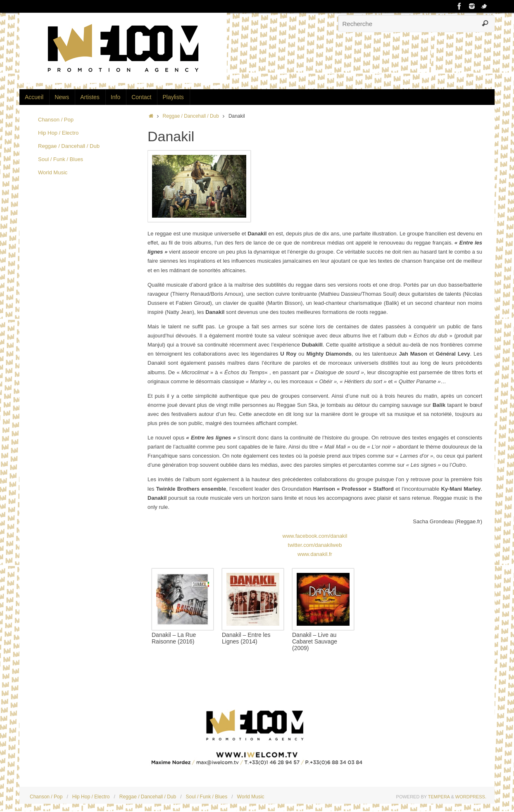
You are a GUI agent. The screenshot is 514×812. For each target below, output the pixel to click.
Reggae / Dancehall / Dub (191, 116)
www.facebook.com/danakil (315, 536)
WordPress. (471, 797)
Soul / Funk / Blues (61, 159)
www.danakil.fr (315, 554)
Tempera (439, 797)
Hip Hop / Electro (58, 133)
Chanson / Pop (56, 120)
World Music (53, 172)
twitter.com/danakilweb (315, 545)
